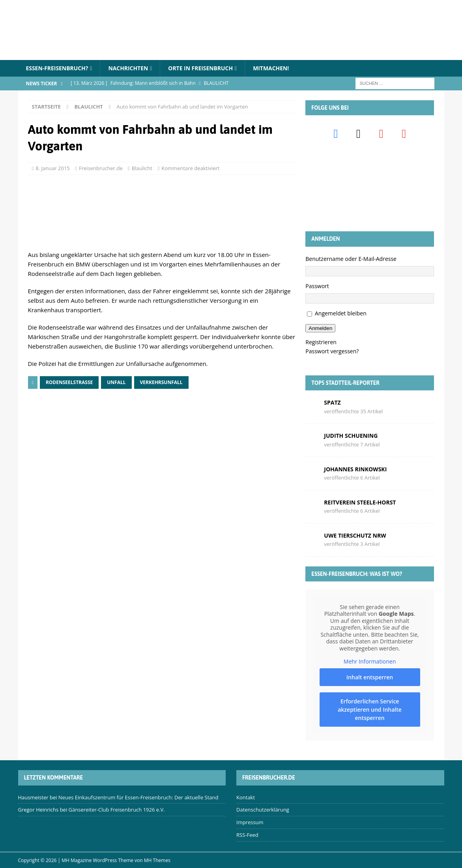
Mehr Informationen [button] (370, 662)
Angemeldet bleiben (341, 314)
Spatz (332, 402)
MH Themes (157, 860)
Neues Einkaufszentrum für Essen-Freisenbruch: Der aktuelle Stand (138, 797)
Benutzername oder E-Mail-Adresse (351, 259)
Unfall (116, 382)
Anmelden (320, 328)
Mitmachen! (272, 68)
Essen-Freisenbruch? (57, 68)
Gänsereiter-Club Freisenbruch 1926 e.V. (117, 810)
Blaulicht (142, 168)
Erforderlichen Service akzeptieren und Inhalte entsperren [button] (370, 710)
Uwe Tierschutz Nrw (355, 535)
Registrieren (321, 342)
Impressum (250, 822)
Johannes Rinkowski (355, 469)
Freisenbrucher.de (101, 168)
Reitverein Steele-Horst (360, 502)
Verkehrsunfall (161, 382)
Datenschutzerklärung (263, 810)
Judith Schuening (351, 436)
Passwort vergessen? (332, 351)
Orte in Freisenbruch (201, 68)
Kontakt (246, 797)
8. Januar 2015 (53, 168)
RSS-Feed (247, 835)
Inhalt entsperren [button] (370, 677)
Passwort (317, 286)
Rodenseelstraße (69, 382)
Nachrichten (129, 68)
